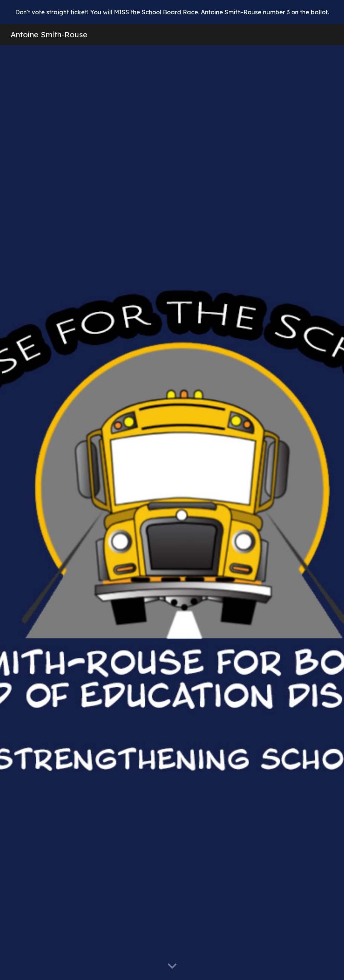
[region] (172, 12)
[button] (172, 966)
